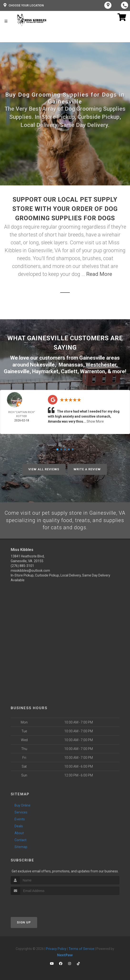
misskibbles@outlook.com (30, 571)
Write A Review (87, 469)
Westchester (101, 365)
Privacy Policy (56, 949)
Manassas (71, 365)
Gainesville (17, 371)
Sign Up (24, 923)
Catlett (69, 371)
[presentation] (36, 904)
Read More (99, 274)
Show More (95, 421)
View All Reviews (44, 469)
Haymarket (45, 371)
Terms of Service (81, 949)
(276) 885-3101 (22, 566)
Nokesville (42, 365)
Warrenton (92, 371)
